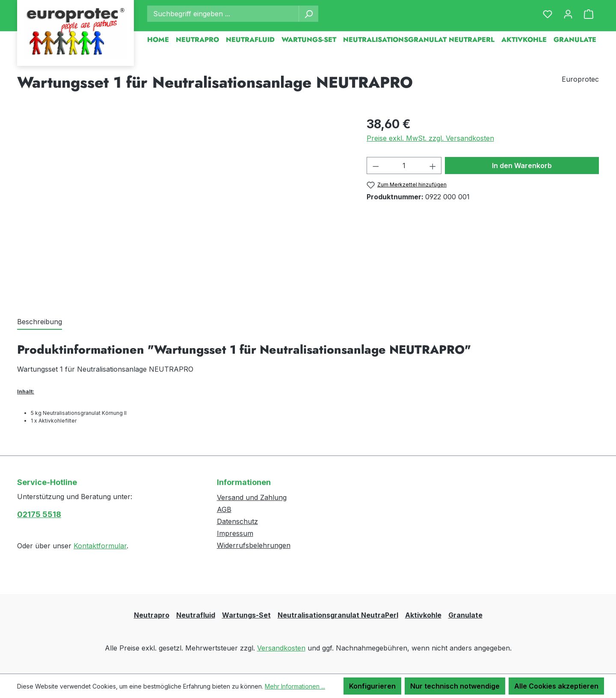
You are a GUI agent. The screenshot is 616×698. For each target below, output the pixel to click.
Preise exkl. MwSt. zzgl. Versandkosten (430, 138)
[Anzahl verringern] (376, 166)
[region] (183, 207)
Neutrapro (152, 615)
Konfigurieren (372, 686)
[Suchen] (308, 14)
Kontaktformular (100, 546)
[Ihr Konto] (568, 14)
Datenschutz (237, 521)
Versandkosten (281, 648)
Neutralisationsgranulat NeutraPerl (338, 615)
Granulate (465, 615)
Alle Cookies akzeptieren (556, 686)
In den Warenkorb (522, 166)
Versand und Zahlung (252, 497)
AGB (224, 509)
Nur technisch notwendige (455, 686)
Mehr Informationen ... (295, 686)
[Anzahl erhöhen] (433, 166)
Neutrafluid (196, 615)
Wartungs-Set (246, 615)
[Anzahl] (404, 166)
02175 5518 (39, 514)
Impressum (235, 533)
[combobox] (223, 14)
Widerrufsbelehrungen (254, 545)
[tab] (40, 322)
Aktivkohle (423, 615)
